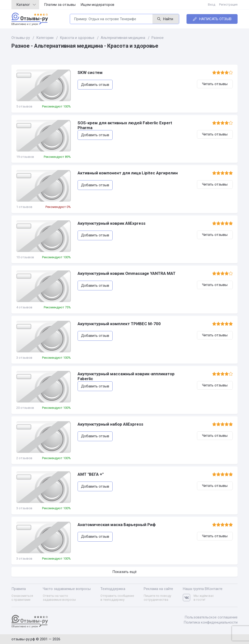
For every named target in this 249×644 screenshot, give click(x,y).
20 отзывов (25, 408)
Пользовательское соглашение (211, 617)
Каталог (26, 5)
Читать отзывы (215, 84)
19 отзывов (25, 157)
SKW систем (90, 72)
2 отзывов (24, 458)
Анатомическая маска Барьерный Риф (117, 525)
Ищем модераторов (97, 5)
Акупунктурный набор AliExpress (110, 424)
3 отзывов (24, 358)
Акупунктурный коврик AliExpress (111, 223)
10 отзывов (25, 257)
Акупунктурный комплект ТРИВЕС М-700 (119, 324)
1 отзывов (24, 207)
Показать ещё (124, 572)
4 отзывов (24, 307)
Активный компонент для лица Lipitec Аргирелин (128, 173)
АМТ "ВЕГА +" (91, 474)
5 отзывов (24, 106)
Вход (212, 4)
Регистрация (228, 4)
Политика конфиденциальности (211, 622)
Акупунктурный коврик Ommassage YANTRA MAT (127, 273)
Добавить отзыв (95, 85)
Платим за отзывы (60, 5)
